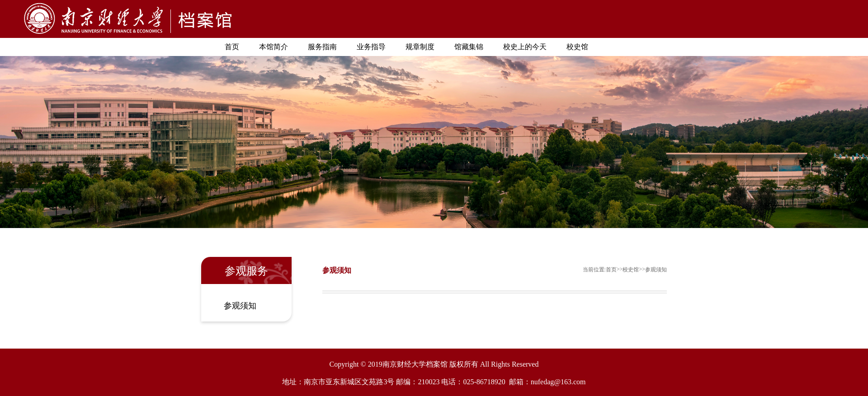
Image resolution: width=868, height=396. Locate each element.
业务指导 (371, 47)
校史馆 (577, 47)
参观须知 (240, 306)
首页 (232, 47)
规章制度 (420, 47)
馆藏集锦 (469, 47)
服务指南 (322, 47)
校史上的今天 (525, 47)
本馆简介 (274, 47)
